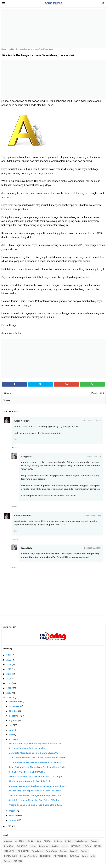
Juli (11, 725)
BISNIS (31, 841)
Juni (11, 730)
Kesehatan (44, 846)
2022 (9, 674)
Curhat (68, 841)
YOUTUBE (18, 861)
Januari (13, 820)
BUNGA (47, 841)
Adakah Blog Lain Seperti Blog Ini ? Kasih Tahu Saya (35, 791)
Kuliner (65, 846)
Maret (12, 811)
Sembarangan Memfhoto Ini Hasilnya (27, 748)
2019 (9, 688)
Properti (74, 851)
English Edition (81, 841)
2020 (9, 683)
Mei (11, 735)
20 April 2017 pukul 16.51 (92, 516)
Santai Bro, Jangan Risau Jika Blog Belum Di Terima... (35, 800)
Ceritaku (58, 841)
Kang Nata (27, 457)
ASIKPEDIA (20, 841)
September (15, 716)
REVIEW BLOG (11, 856)
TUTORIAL (74, 856)
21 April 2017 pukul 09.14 (92, 548)
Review (84, 851)
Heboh (33, 846)
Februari (14, 816)
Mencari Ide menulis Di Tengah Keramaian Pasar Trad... (36, 795)
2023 (9, 669)
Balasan (16, 448)
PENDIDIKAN (23, 851)
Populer (64, 851)
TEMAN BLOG (60, 856)
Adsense (8, 841)
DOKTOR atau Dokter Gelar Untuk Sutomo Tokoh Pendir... (38, 758)
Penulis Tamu (51, 851)
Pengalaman (37, 851)
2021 (9, 679)
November (15, 706)
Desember (15, 702)
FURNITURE (22, 846)
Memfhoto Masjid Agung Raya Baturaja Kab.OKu (33, 753)
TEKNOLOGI (45, 856)
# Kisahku (8, 393)
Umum (85, 856)
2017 (9, 698)
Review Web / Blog (29, 856)
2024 (9, 665)
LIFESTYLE (76, 846)
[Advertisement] (53, 28)
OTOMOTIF (9, 851)
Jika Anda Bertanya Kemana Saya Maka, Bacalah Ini (35, 744)
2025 (9, 660)
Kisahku (55, 846)
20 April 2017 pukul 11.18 (93, 457)
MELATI (97, 846)
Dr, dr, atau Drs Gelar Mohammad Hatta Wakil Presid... (36, 762)
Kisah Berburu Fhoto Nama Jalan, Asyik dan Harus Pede (37, 767)
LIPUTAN (87, 846)
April (12, 739)
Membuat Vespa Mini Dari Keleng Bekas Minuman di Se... (37, 786)
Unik (93, 856)
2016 (9, 826)
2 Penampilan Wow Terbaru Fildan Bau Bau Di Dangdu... (36, 777)
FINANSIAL (9, 846)
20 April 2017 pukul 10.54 (92, 421)
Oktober (14, 711)
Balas (16, 440)
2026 (9, 655)
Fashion (94, 841)
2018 (9, 693)
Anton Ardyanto (22, 421)
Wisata (7, 861)
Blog (39, 841)
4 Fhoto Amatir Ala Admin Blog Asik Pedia (30, 781)
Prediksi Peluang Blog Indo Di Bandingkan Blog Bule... (35, 805)
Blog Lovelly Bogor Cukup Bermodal (27, 772)
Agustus (14, 721)
